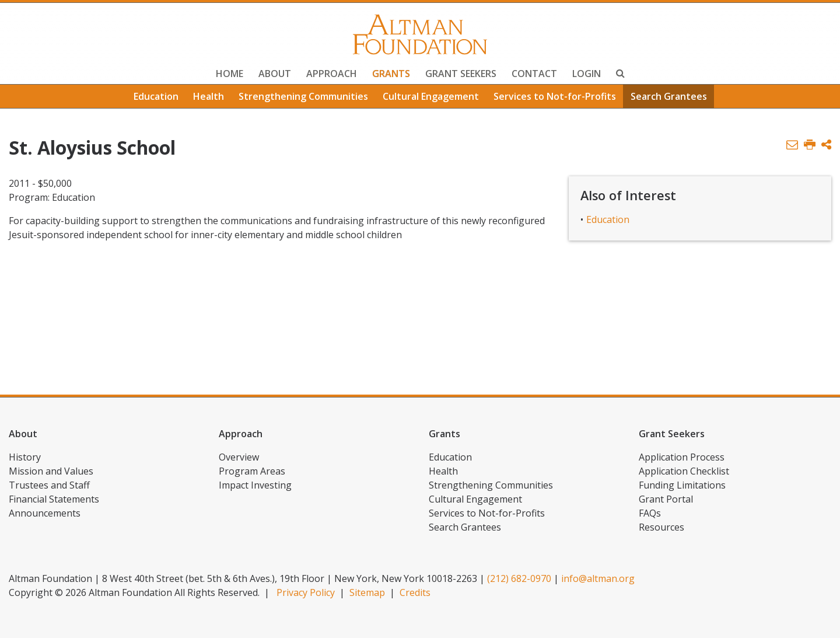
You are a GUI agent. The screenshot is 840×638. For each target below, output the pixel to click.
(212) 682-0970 (519, 578)
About (275, 74)
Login (587, 74)
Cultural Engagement (431, 96)
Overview (239, 457)
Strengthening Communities (303, 96)
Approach (332, 74)
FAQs (650, 513)
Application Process (682, 457)
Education (156, 96)
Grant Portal (666, 499)
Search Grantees (669, 96)
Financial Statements (54, 499)
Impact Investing (255, 485)
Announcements (45, 513)
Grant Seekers (461, 74)
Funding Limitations (682, 485)
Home (230, 74)
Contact (534, 74)
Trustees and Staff (49, 485)
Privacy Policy (306, 592)
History (25, 457)
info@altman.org (598, 578)
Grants (391, 74)
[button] (826, 145)
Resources (661, 527)
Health (209, 96)
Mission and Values (51, 471)
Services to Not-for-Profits (555, 96)
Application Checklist (684, 471)
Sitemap (367, 592)
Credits (415, 592)
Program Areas (252, 471)
